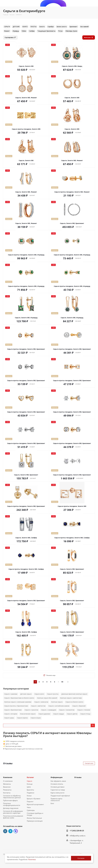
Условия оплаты (57, 784)
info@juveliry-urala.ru (78, 836)
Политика (32, 859)
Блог (52, 803)
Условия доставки (58, 787)
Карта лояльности (58, 793)
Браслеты (30, 790)
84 (62, 682)
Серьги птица (85, 714)
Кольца (30, 784)
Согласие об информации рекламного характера (13, 812)
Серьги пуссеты (53, 694)
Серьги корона (22, 718)
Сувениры (31, 810)
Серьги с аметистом (38, 706)
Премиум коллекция (35, 821)
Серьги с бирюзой (79, 706)
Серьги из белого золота (74, 702)
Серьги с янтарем (11, 714)
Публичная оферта (10, 800)
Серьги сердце (59, 714)
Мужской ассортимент (35, 804)
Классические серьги (28, 714)
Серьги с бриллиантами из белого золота (19, 698)
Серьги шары (9, 718)
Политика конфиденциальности (12, 804)
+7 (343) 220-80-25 (77, 831)
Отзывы (78, 777)
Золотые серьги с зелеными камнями (18, 702)
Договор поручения (11, 808)
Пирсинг (30, 801)
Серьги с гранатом (31, 710)
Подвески (31, 793)
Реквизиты (7, 790)
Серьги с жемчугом (41, 702)
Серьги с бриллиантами (13, 710)
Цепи (29, 787)
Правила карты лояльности (56, 799)
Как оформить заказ (58, 781)
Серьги (29, 781)
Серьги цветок (72, 714)
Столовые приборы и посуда (35, 814)
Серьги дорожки (44, 714)
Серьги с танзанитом (67, 710)
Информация (57, 777)
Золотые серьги (57, 702)
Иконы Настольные (34, 818)
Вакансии (7, 787)
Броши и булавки (34, 799)
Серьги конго (39, 694)
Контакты (7, 793)
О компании (8, 781)
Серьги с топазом (84, 710)
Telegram (10, 831)
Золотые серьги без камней (47, 698)
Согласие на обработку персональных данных (12, 797)
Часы (29, 807)
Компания (8, 777)
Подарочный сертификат (60, 796)
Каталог (30, 777)
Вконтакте (5, 831)
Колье (29, 796)
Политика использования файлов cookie (13, 817)
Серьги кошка (36, 718)
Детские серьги (26, 694)
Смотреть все (89, 763)
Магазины (7, 784)
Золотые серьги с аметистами (71, 698)
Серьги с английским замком (59, 706)
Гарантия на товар (58, 790)
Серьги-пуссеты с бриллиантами (16, 706)
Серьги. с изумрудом (49, 710)
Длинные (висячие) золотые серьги (74, 694)
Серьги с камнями (11, 694)
